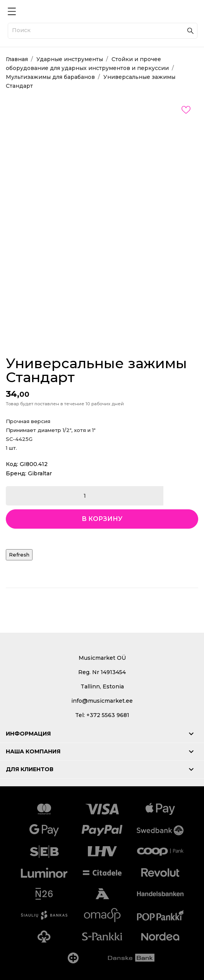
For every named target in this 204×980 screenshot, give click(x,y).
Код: (12, 464)
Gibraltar (40, 473)
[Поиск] (103, 31)
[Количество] (85, 496)
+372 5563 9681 (108, 715)
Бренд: (16, 473)
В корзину (102, 519)
